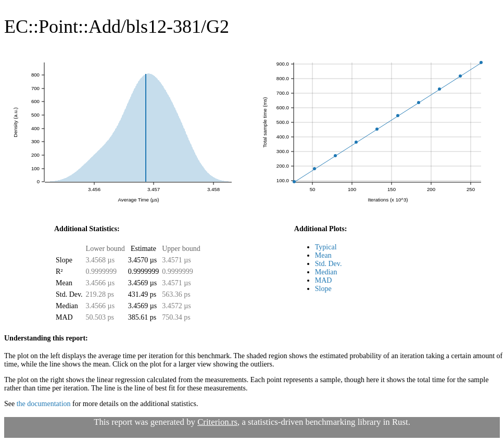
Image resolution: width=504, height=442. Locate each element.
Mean (323, 255)
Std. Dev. (329, 264)
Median (326, 272)
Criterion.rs (217, 422)
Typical (326, 247)
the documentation (44, 404)
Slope (323, 289)
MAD (324, 280)
